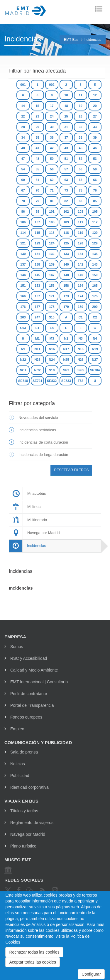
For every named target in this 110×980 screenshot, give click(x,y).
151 (23, 286)
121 (23, 243)
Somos (17, 647)
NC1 (23, 370)
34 (23, 137)
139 (52, 264)
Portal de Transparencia (32, 705)
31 (66, 127)
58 (80, 169)
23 (37, 116)
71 (52, 190)
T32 (81, 381)
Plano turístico (23, 846)
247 (37, 317)
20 (95, 106)
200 (95, 307)
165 (95, 286)
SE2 (66, 370)
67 (23, 190)
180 (80, 307)
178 (52, 307)
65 (80, 180)
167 (37, 296)
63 (66, 180)
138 (37, 264)
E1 (37, 328)
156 (52, 286)
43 (66, 148)
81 (52, 201)
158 (66, 286)
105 (95, 212)
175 (95, 296)
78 (23, 201)
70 (37, 190)
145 (37, 275)
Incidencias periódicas (37, 430)
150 (95, 275)
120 (95, 233)
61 (37, 180)
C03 (23, 328)
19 (80, 106)
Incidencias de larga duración (43, 455)
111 (80, 222)
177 (37, 307)
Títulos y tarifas (24, 811)
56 (52, 169)
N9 (23, 349)
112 (95, 222)
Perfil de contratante (29, 694)
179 (66, 307)
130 (23, 254)
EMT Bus (71, 40)
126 (80, 243)
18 (66, 106)
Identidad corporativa (29, 787)
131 (37, 254)
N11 (37, 349)
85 (95, 201)
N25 (66, 360)
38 (80, 137)
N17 (66, 349)
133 (66, 254)
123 (37, 243)
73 (66, 190)
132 (52, 254)
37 (66, 137)
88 (37, 212)
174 (80, 296)
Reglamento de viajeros (32, 823)
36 (52, 137)
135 (95, 254)
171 (52, 296)
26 (80, 116)
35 (37, 137)
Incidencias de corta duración (43, 442)
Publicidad (20, 776)
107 (37, 222)
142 (80, 264)
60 (23, 180)
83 (80, 201)
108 (52, 222)
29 (37, 127)
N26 (80, 360)
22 (23, 116)
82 (66, 201)
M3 (52, 338)
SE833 (66, 381)
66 (95, 180)
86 (23, 212)
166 (23, 296)
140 (66, 264)
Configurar (91, 974)
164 (80, 286)
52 (80, 159)
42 (52, 148)
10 (66, 95)
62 (52, 180)
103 (80, 212)
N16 (52, 349)
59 (95, 169)
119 (80, 233)
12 (95, 95)
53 (95, 159)
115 (37, 233)
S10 (52, 370)
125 (66, 243)
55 (37, 169)
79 (37, 201)
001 (23, 85)
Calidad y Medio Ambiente (34, 670)
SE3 (81, 370)
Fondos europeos (26, 717)
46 (95, 148)
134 (80, 254)
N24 (52, 360)
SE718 (23, 381)
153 (37, 286)
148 (66, 275)
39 (95, 137)
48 (37, 159)
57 (66, 169)
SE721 (37, 381)
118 (66, 233)
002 (52, 85)
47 (23, 159)
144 (23, 275)
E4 (52, 328)
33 (95, 127)
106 (23, 222)
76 (95, 190)
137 (23, 264)
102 (66, 212)
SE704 (95, 370)
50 (52, 159)
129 (95, 243)
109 (66, 222)
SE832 (52, 381)
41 (37, 148)
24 (52, 116)
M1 (37, 338)
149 (80, 275)
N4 (95, 338)
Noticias (18, 764)
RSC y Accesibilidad (29, 658)
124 (52, 243)
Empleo (17, 729)
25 (66, 116)
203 (23, 317)
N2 (66, 338)
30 (52, 127)
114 (23, 233)
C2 (95, 317)
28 (23, 127)
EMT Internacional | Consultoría (39, 682)
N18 (80, 349)
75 (80, 190)
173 (66, 296)
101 (52, 212)
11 (80, 95)
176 (23, 307)
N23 (37, 360)
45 (80, 148)
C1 (80, 317)
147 (52, 275)
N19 (95, 349)
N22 (23, 360)
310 (52, 317)
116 (52, 233)
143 (95, 264)
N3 (80, 338)
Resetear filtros (71, 470)
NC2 (37, 370)
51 (66, 159)
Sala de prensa (24, 752)
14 (23, 106)
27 (95, 116)
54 (23, 169)
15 (37, 106)
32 (80, 127)
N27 (95, 360)
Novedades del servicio (38, 418)
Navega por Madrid (28, 834)
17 (52, 106)
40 (23, 148)
